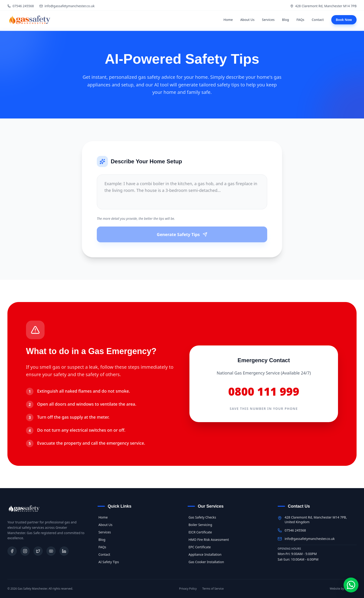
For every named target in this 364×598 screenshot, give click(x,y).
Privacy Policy (188, 589)
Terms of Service (213, 589)
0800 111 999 (264, 391)
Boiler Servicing (200, 525)
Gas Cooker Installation (206, 562)
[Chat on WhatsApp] (351, 585)
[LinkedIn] (64, 551)
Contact (318, 20)
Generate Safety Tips (182, 234)
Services (268, 20)
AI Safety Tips (108, 562)
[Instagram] (25, 551)
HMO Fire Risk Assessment (208, 540)
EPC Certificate (199, 547)
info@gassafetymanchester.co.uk (67, 6)
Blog (286, 20)
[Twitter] (38, 551)
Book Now (344, 20)
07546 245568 (21, 6)
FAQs (300, 20)
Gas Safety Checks (202, 517)
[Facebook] (12, 551)
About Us (247, 20)
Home (228, 20)
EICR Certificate (200, 532)
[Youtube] (51, 551)
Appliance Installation (205, 554)
